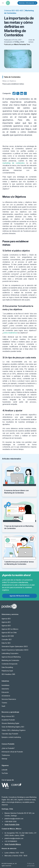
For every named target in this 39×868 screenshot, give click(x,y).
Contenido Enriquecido (10, 664)
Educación (5, 692)
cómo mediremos (10, 333)
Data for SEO (6, 643)
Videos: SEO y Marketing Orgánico (14, 730)
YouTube (5, 773)
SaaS (3, 706)
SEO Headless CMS (8, 674)
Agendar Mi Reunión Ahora (19, 596)
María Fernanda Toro (22, 44)
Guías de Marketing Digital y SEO (13, 727)
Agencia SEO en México (10, 629)
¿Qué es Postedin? (8, 748)
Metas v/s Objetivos (9, 81)
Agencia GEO (6, 626)
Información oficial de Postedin (12, 752)
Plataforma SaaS (7, 671)
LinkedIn (5, 770)
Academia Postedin (8, 720)
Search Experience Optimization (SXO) (15, 650)
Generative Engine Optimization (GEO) (15, 646)
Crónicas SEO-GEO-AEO (14, 11)
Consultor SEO (7, 639)
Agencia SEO (6, 619)
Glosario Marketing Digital (10, 723)
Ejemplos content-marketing (11, 737)
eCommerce (6, 696)
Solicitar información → (27, 3)
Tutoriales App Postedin (10, 734)
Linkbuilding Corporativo (10, 653)
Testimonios (6, 755)
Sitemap (4, 759)
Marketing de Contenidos (10, 660)
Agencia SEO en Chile (9, 633)
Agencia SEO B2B (8, 636)
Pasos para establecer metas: (13, 84)
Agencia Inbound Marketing (11, 657)
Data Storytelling (7, 667)
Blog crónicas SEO (8, 716)
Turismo (4, 703)
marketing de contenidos (14, 163)
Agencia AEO (6, 622)
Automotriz (5, 689)
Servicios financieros (9, 699)
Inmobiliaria (5, 685)
